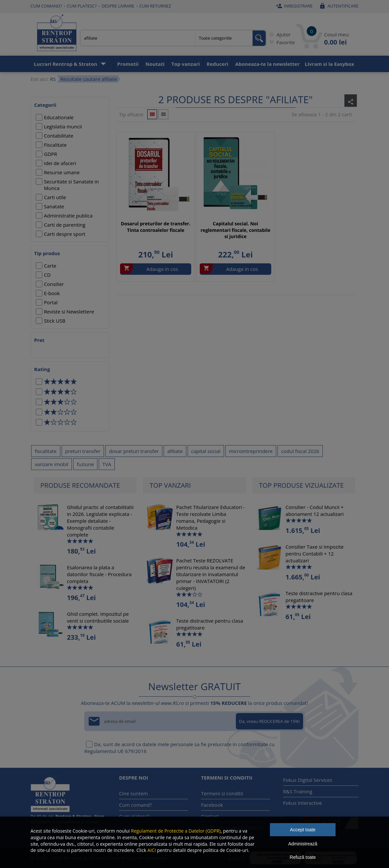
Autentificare (338, 6)
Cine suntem (133, 793)
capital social (206, 451)
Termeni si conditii (222, 793)
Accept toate (303, 830)
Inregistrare (294, 6)
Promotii (128, 64)
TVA (107, 464)
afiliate (175, 451)
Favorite (281, 42)
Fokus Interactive (303, 803)
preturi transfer (83, 451)
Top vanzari (186, 64)
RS (53, 79)
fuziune (85, 464)
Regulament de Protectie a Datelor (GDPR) (176, 831)
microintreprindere (251, 451)
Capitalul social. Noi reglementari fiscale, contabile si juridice (236, 230)
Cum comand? (46, 6)
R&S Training (298, 791)
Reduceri (217, 64)
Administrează (303, 844)
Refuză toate (303, 857)
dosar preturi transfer (134, 451)
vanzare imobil (51, 464)
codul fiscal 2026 (300, 451)
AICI (152, 850)
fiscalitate (46, 451)
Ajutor (279, 34)
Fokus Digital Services (308, 780)
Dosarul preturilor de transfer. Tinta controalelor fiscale (156, 227)
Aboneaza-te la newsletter (267, 64)
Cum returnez (155, 6)
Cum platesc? (82, 6)
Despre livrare (118, 6)
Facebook (212, 805)
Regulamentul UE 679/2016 (115, 751)
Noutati (155, 64)
